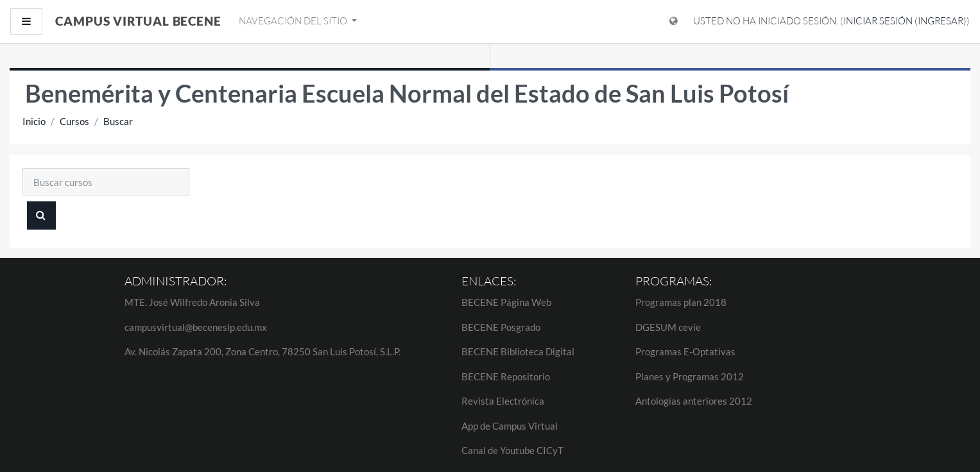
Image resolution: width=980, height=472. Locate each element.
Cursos (74, 121)
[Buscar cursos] (106, 182)
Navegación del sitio (294, 21)
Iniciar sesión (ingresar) (905, 21)
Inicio (34, 121)
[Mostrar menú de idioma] (674, 21)
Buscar (118, 121)
